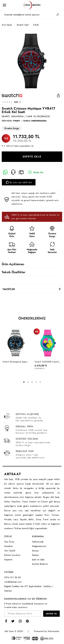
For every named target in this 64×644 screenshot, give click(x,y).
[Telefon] (13, 172)
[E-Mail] (21, 172)
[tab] (32, 289)
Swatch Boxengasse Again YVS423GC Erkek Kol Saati (16, 362)
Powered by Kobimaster (47, 631)
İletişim (36, 555)
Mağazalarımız (39, 546)
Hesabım (9, 546)
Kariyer (36, 551)
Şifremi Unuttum (12, 555)
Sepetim (8, 560)
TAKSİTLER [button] (9, 289)
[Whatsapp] (5, 172)
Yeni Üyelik (10, 551)
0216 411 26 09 (12, 577)
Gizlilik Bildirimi (40, 564)
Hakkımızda (38, 542)
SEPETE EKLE (32, 157)
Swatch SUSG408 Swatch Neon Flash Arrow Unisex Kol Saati (49, 362)
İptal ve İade (38, 560)
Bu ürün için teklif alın (19, 182)
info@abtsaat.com (13, 582)
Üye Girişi (9, 542)
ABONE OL (51, 614)
